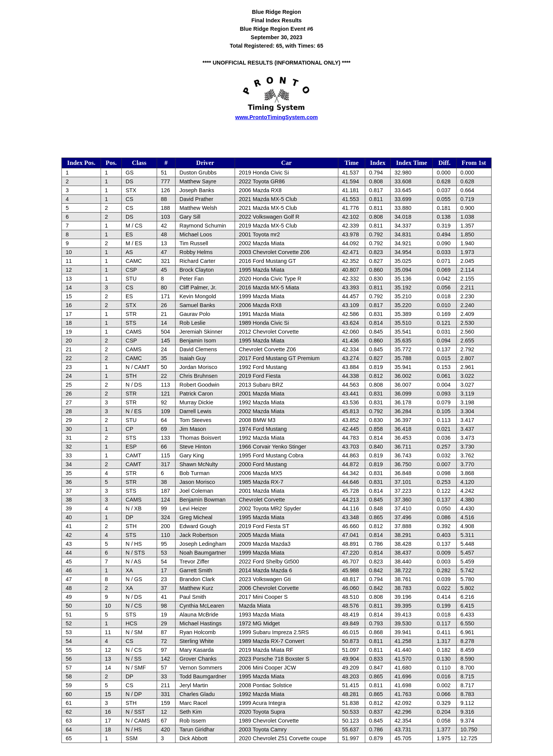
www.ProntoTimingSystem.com (276, 117)
